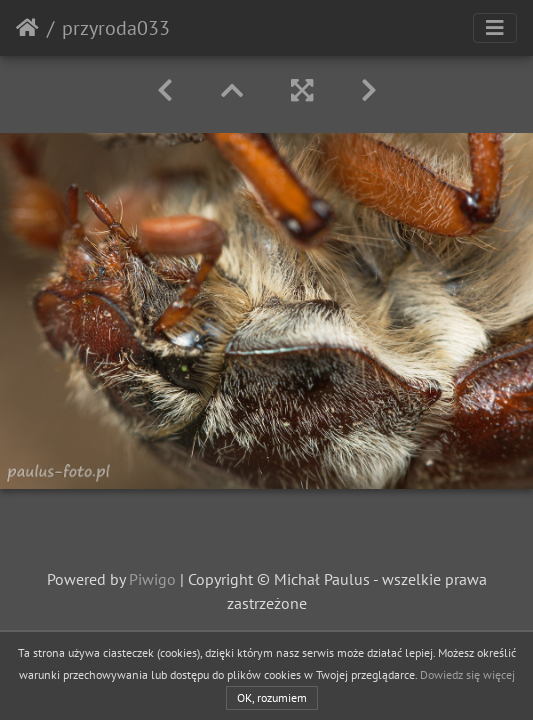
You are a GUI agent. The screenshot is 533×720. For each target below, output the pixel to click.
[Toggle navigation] (495, 28)
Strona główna (27, 28)
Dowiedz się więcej (467, 674)
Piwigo (152, 579)
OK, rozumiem (272, 697)
